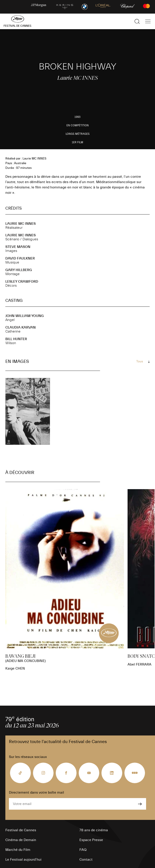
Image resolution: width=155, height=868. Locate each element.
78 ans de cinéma (94, 830)
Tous (140, 361)
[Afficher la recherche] (137, 21)
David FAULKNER (20, 258)
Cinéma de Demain (21, 840)
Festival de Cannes (21, 830)
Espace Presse (91, 840)
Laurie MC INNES (21, 224)
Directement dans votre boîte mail (36, 792)
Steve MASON (18, 247)
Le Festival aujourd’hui (23, 860)
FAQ (83, 850)
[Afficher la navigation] (148, 21)
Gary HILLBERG (19, 270)
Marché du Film (18, 850)
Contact (86, 860)
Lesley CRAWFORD (22, 282)
